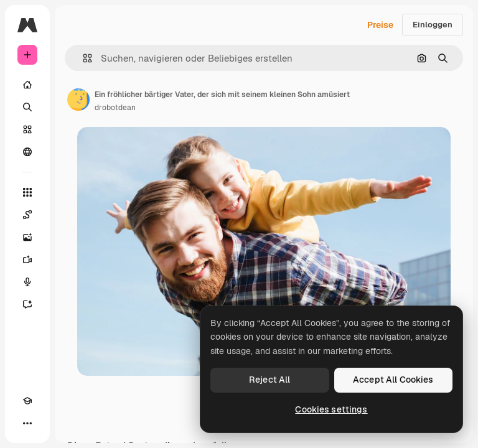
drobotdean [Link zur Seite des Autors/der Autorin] (115, 108)
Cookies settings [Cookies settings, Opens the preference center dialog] (331, 409)
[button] (82, 58)
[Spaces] (27, 215)
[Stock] (27, 129)
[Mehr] (27, 423)
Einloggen (433, 25)
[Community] (27, 152)
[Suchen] (27, 107)
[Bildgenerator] (27, 237)
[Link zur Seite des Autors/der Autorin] (78, 100)
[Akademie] (27, 401)
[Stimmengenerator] (27, 282)
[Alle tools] (27, 192)
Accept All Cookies (393, 380)
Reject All (269, 380)
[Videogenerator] (27, 259)
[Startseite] (27, 85)
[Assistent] (27, 304)
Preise (380, 25)
